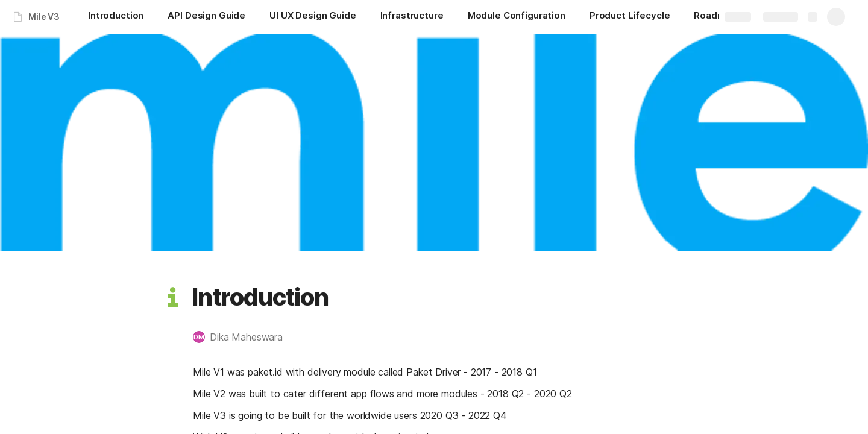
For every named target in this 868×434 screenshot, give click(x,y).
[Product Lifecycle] (630, 17)
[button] (173, 297)
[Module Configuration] (517, 17)
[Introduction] (116, 17)
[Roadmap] (715, 17)
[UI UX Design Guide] (313, 17)
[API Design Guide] (206, 17)
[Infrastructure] (412, 17)
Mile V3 (44, 17)
